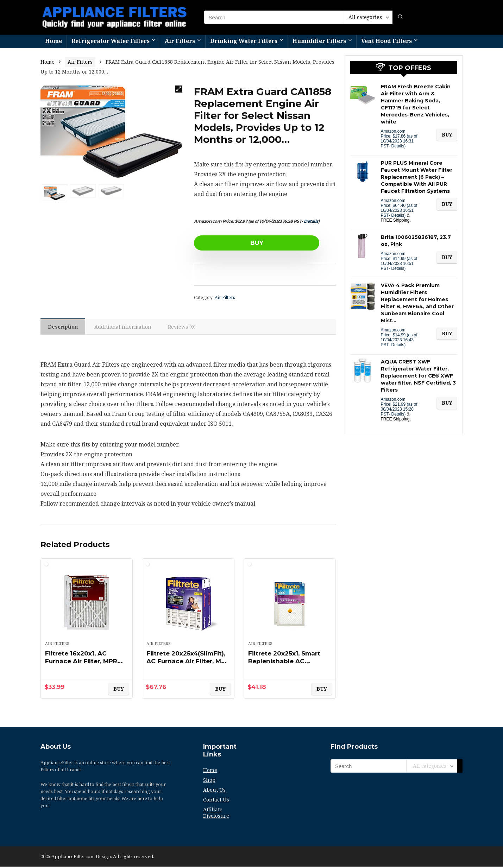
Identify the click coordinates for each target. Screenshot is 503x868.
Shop (209, 781)
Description (64, 327)
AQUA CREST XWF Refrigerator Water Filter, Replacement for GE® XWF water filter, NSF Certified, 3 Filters (418, 376)
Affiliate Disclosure (216, 814)
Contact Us (216, 801)
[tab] (64, 327)
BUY (235, 243)
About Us (214, 791)
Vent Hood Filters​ (386, 41)
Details (311, 221)
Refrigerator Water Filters (111, 41)
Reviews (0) (185, 327)
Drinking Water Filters (244, 41)
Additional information (125, 327)
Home (54, 41)
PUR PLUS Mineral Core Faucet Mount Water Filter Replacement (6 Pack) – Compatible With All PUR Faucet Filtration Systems (417, 177)
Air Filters (180, 41)
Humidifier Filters (319, 41)
